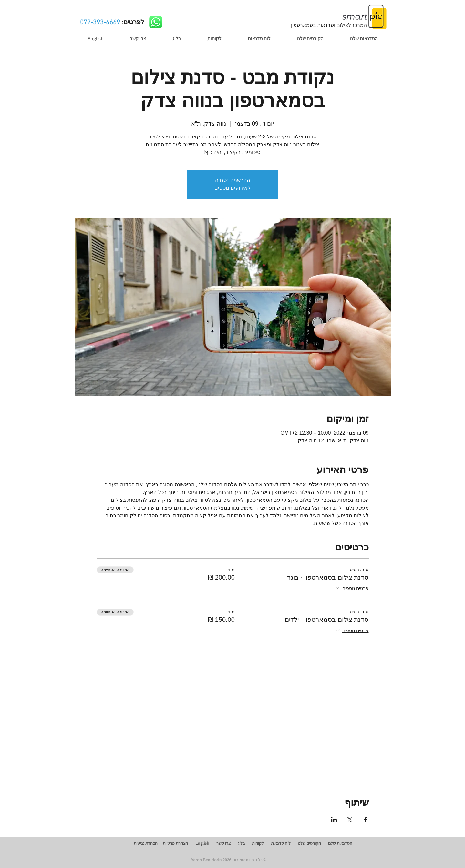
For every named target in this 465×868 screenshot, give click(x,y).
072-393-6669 (100, 23)
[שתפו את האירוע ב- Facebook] (366, 820)
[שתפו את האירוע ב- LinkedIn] (334, 820)
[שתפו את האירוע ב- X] (350, 820)
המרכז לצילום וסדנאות (329, 25)
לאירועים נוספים (232, 188)
